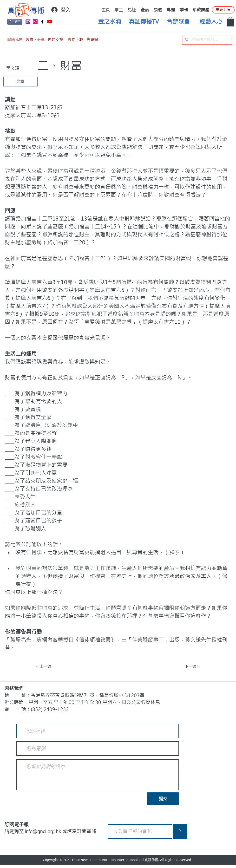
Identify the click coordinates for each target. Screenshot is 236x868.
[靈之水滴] (110, 22)
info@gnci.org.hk (44, 831)
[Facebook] (42, 22)
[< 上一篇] (52, 666)
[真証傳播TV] (144, 22)
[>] (180, 831)
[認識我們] (15, 40)
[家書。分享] (35, 40)
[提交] (163, 799)
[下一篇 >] (188, 666)
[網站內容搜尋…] (206, 40)
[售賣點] (92, 40)
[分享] (15, 22)
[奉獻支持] (223, 10)
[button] (230, 22)
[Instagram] (35, 22)
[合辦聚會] (178, 22)
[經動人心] (211, 22)
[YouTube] (50, 22)
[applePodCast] (28, 22)
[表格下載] (75, 40)
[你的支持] (55, 40)
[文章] (20, 82)
